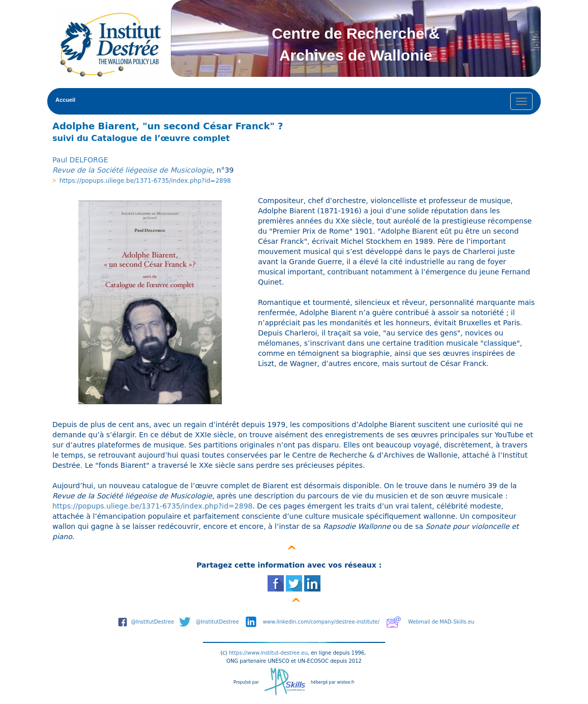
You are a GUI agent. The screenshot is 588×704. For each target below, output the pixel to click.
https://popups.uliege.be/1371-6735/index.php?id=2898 (145, 181)
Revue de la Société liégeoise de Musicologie (132, 170)
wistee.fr (346, 682)
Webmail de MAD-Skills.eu (441, 622)
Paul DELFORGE (80, 160)
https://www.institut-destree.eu (268, 653)
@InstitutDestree (153, 622)
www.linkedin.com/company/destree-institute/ (321, 622)
